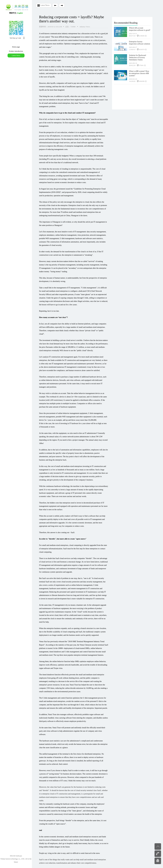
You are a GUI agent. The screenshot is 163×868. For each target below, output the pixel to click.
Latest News (16, 55)
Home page (16, 47)
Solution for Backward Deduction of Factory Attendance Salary (137, 57)
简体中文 (13, 13)
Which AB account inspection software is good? (140, 28)
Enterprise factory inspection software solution (139, 42)
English (20, 13)
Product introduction (16, 51)
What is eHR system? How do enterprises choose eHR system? (139, 73)
